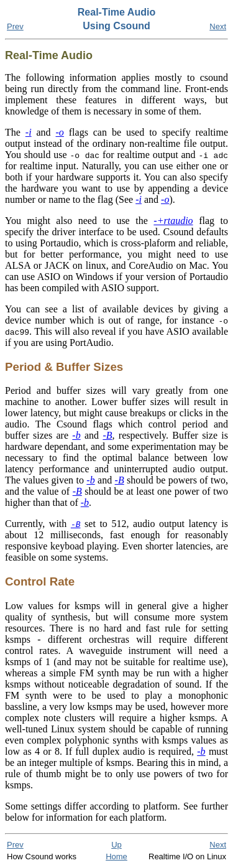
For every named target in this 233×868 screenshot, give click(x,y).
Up (116, 845)
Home (116, 856)
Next (218, 26)
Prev (15, 26)
